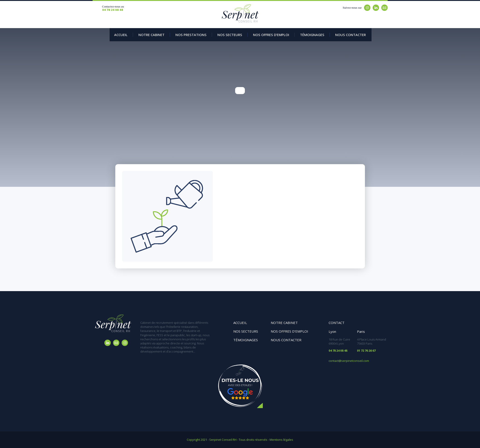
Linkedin (376, 8)
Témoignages (312, 35)
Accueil (121, 35)
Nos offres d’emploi (271, 35)
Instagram (367, 8)
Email (384, 8)
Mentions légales (281, 440)
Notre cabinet (284, 323)
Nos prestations (191, 35)
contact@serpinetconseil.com (349, 361)
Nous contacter (351, 35)
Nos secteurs (230, 35)
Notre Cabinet (151, 35)
